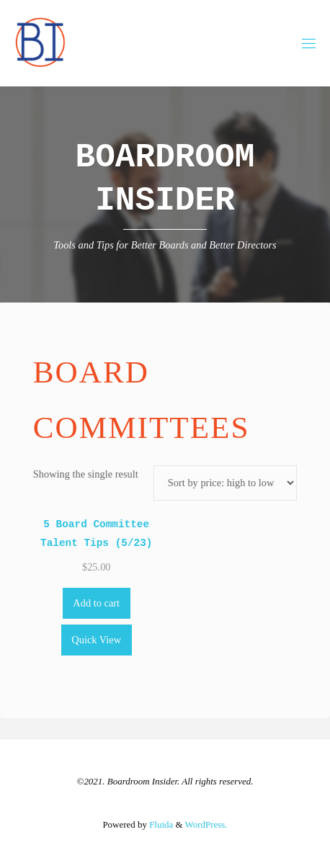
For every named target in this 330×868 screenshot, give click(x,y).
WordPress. (206, 824)
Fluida (160, 824)
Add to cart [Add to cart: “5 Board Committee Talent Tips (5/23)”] (96, 603)
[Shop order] (225, 483)
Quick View (96, 640)
